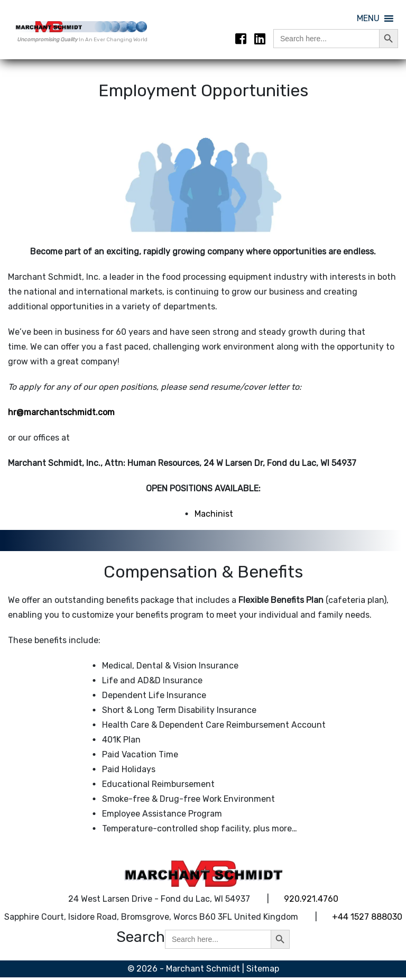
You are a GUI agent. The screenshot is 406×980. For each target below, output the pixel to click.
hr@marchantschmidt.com (61, 415)
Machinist (214, 516)
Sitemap (263, 971)
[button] (368, 19)
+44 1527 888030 (367, 919)
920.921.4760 (311, 901)
